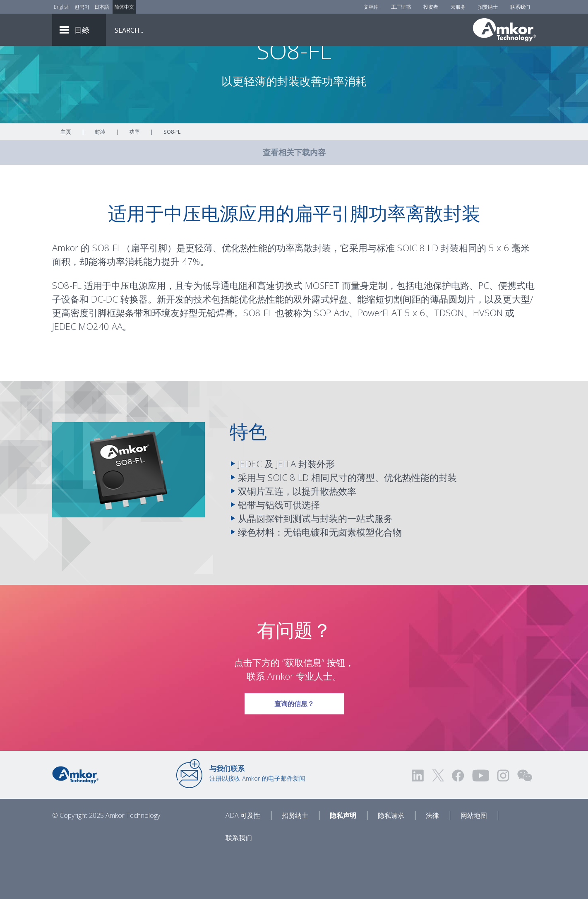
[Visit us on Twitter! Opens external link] (438, 821)
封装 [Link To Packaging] (100, 177)
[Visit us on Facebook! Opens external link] (458, 821)
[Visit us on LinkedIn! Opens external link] (418, 821)
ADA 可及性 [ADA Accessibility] (243, 861)
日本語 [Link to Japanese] (102, 7)
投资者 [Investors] (431, 7)
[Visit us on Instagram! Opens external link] (503, 821)
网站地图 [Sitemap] (474, 861)
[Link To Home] (504, 30)
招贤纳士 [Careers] (488, 7)
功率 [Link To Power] (134, 177)
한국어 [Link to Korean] (82, 7)
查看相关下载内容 (294, 197)
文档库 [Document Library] (371, 7)
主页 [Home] (66, 177)
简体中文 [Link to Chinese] (124, 7)
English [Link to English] (62, 7)
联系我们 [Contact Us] (520, 7)
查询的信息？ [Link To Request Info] (294, 746)
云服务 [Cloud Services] (458, 7)
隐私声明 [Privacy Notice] (343, 861)
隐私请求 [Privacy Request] (391, 861)
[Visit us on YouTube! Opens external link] (480, 821)
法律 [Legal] (432, 861)
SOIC (407, 293)
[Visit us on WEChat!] (525, 821)
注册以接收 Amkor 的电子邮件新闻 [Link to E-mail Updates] (257, 818)
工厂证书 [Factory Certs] (401, 7)
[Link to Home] (76, 819)
